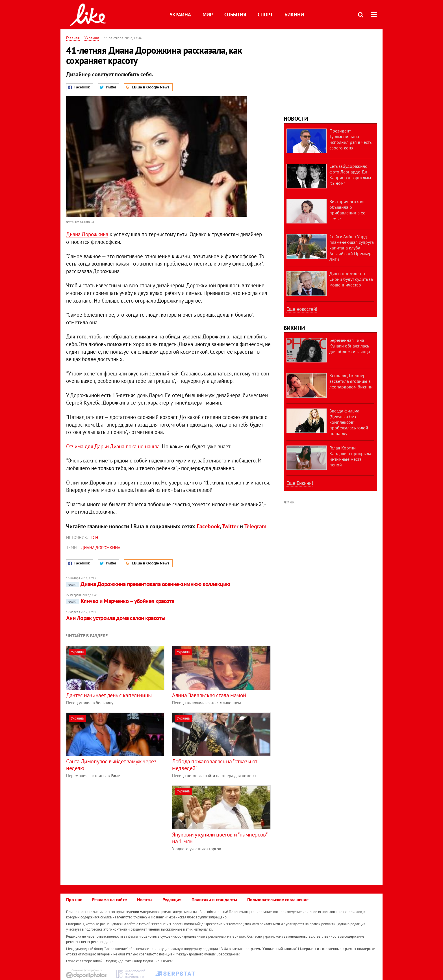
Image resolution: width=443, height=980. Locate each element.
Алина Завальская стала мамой (209, 695)
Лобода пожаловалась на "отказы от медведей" (215, 765)
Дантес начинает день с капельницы (109, 695)
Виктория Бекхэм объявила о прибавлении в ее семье (347, 210)
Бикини (294, 15)
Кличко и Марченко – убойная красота (120, 601)
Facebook (208, 526)
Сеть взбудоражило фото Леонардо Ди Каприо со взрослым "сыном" (350, 175)
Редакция (172, 899)
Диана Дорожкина (87, 234)
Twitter (230, 526)
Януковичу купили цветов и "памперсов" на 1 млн (220, 838)
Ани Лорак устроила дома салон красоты (116, 618)
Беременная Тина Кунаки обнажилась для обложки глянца (350, 346)
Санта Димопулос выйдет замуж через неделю (111, 765)
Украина (180, 15)
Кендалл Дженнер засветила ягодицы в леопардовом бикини (351, 381)
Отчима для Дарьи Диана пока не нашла (113, 446)
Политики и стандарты (214, 899)
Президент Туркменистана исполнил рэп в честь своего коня (350, 139)
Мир (208, 15)
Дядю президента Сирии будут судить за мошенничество (351, 279)
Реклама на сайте (109, 899)
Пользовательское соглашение (278, 899)
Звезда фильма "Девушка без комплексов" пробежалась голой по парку (349, 422)
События (235, 15)
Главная (73, 38)
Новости (296, 119)
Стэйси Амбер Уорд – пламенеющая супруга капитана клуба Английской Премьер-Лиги (352, 248)
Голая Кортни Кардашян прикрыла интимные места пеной (350, 456)
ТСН (94, 537)
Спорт (265, 15)
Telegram (255, 526)
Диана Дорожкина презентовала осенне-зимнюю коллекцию (148, 584)
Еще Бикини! (300, 483)
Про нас (74, 899)
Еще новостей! (302, 309)
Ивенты (145, 899)
